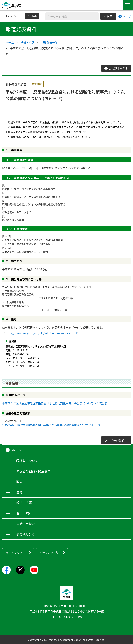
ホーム (10, 42)
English (32, 16)
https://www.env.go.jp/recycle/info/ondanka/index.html (41, 333)
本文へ (9, 16)
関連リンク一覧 (49, 553)
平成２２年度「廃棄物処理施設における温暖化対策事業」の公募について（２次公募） (56, 403)
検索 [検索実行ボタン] (109, 16)
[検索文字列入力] (72, 16)
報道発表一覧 (50, 42)
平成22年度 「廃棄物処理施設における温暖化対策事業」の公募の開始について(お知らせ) (51, 425)
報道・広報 (28, 42)
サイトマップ (14, 553)
